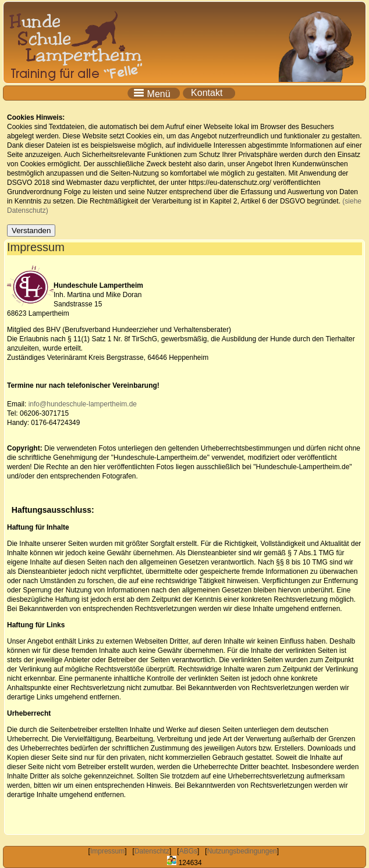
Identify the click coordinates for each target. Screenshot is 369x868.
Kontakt (209, 93)
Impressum (107, 851)
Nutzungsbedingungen (242, 851)
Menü (154, 93)
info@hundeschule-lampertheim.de (83, 404)
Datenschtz (152, 851)
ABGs (188, 851)
